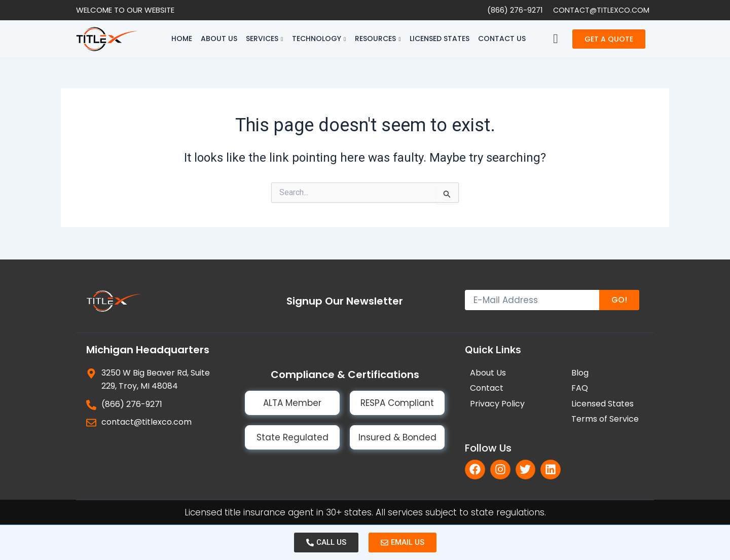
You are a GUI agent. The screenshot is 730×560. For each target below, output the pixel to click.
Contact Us (502, 39)
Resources (378, 39)
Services (264, 39)
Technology (319, 39)
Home (182, 39)
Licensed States (440, 39)
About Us (219, 39)
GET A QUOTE (609, 39)
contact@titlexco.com (600, 10)
